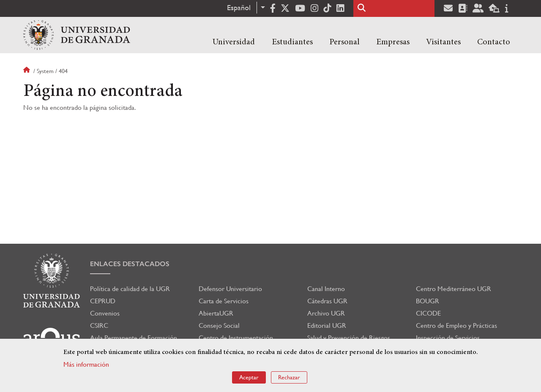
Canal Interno (326, 289)
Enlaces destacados (130, 264)
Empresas (393, 42)
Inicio (27, 71)
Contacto (494, 42)
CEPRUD (103, 301)
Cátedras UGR (327, 301)
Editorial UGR (327, 325)
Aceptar (249, 377)
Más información (86, 364)
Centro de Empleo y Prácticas (456, 325)
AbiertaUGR (216, 313)
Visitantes (443, 42)
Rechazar (289, 377)
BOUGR (428, 301)
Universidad (234, 42)
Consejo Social (219, 325)
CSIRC (99, 325)
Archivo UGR (326, 313)
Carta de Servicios (224, 301)
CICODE (428, 313)
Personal (344, 42)
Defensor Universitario (230, 289)
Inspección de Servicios (448, 338)
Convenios (105, 313)
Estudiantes (292, 42)
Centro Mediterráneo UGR (454, 289)
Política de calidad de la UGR (130, 289)
